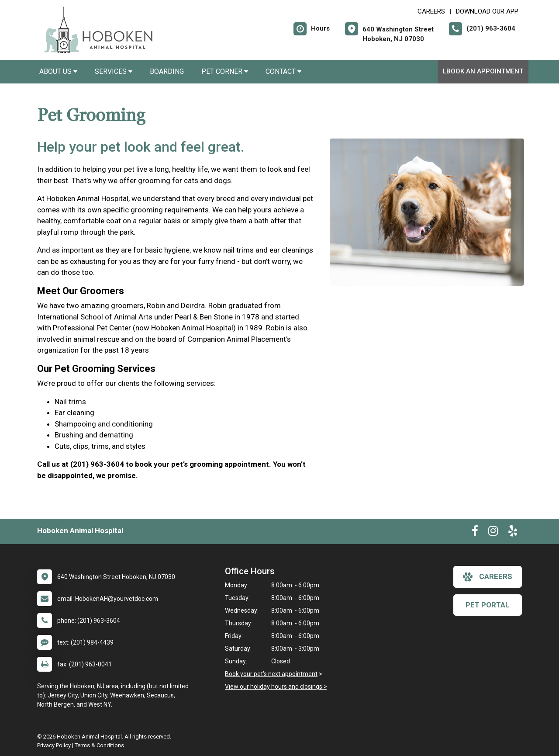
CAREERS (431, 11)
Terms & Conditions (99, 745)
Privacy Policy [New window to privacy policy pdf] (54, 745)
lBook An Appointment (483, 71)
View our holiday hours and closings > (276, 687)
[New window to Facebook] (475, 533)
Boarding (167, 71)
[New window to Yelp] (513, 533)
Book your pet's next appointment (271, 674)
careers (488, 577)
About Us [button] (58, 71)
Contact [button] (283, 71)
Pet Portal (488, 605)
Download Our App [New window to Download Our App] (487, 11)
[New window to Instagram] (493, 533)
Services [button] (114, 71)
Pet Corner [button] (225, 71)
